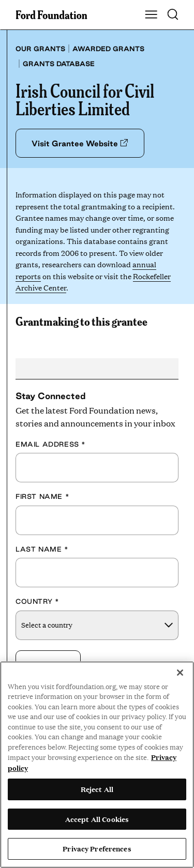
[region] (97, 765)
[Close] (180, 673)
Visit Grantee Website (80, 143)
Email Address (51, 444)
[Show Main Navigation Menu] (151, 15)
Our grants (40, 49)
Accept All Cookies (97, 819)
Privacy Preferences (97, 848)
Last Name (42, 549)
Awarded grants (108, 49)
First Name (42, 496)
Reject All (97, 789)
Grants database (59, 64)
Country (37, 601)
